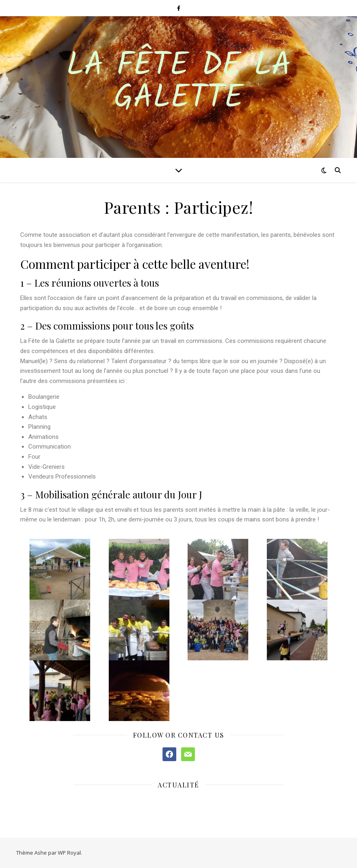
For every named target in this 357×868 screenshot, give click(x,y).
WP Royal (69, 853)
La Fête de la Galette (179, 82)
